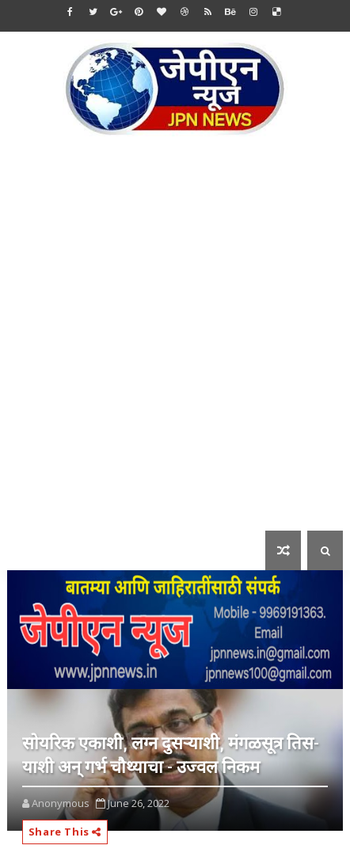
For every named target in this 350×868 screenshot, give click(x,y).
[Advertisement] (175, 345)
